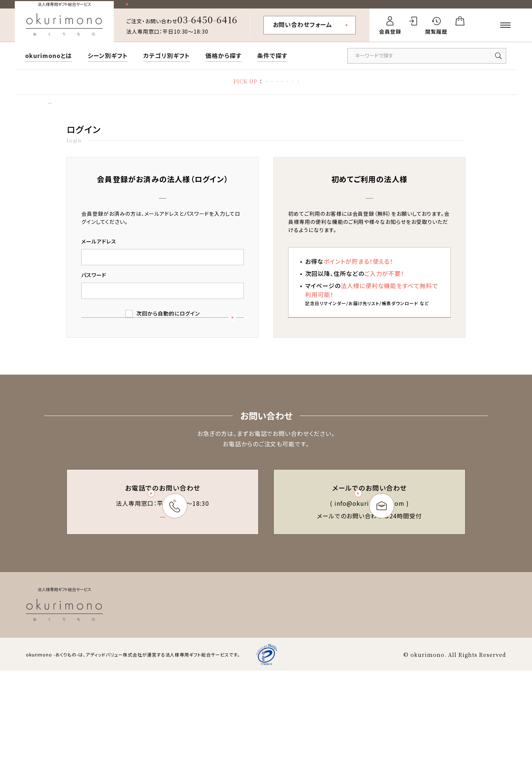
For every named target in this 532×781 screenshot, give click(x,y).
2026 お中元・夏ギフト (112, 89)
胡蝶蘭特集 (208, 89)
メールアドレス (99, 256)
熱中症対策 (166, 89)
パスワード (94, 290)
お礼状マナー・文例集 (262, 89)
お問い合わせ (490, 717)
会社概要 (454, 717)
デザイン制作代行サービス (449, 89)
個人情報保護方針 (412, 717)
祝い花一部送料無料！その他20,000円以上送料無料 (196, 8)
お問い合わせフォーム (303, 31)
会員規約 (297, 717)
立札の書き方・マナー (327, 89)
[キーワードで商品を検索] (427, 62)
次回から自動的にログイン (168, 328)
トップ (50, 115)
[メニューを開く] (505, 31)
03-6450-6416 (208, 26)
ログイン (76, 115)
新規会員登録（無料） (369, 362)
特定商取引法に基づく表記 (349, 717)
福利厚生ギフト (385, 89)
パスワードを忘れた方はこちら (162, 393)
